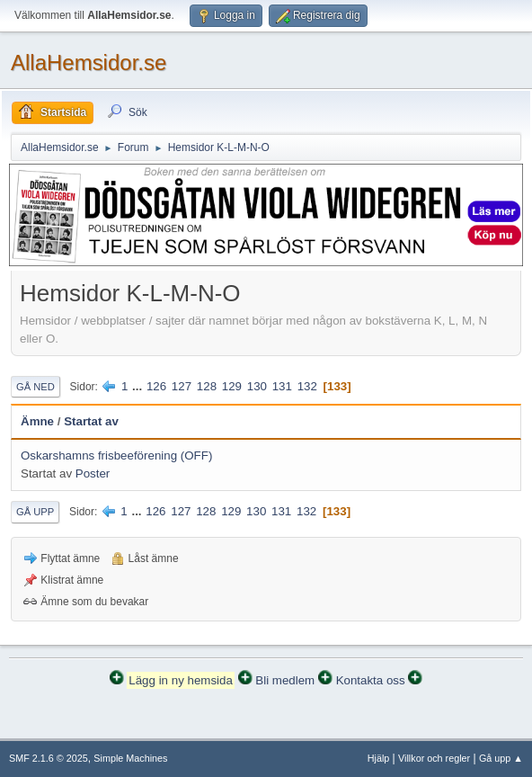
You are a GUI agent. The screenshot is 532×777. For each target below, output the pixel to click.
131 (282, 386)
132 (307, 386)
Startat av (91, 421)
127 (182, 386)
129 (232, 386)
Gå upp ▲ (501, 758)
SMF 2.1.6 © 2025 (49, 758)
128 (207, 386)
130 (257, 386)
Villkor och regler (434, 758)
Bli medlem (285, 680)
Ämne (37, 421)
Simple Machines (130, 758)
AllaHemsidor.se (89, 63)
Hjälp (379, 758)
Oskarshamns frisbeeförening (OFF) (116, 455)
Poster (93, 473)
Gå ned (35, 387)
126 (156, 386)
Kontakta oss (371, 680)
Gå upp (35, 512)
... (139, 386)
